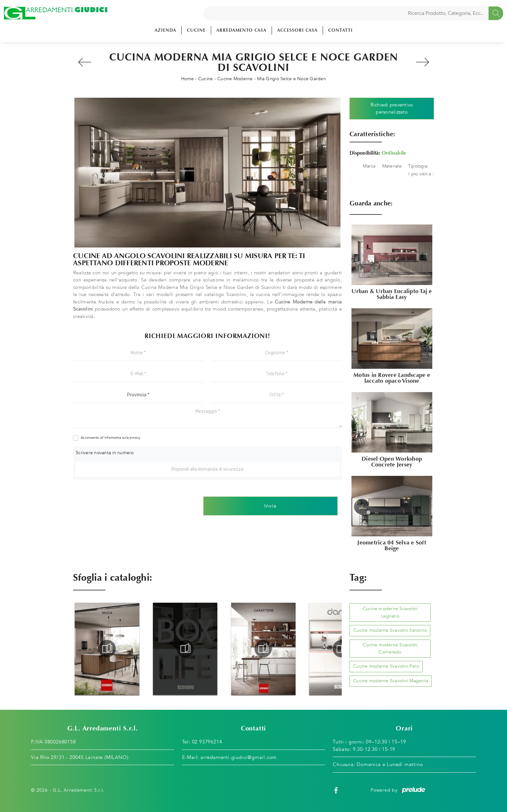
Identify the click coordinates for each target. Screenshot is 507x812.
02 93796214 (207, 742)
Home (187, 79)
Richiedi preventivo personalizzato (392, 109)
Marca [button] (369, 166)
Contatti (340, 30)
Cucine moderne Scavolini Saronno (390, 630)
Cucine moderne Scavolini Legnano (390, 612)
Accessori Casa (297, 30)
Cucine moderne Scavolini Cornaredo (390, 648)
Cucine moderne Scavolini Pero (386, 666)
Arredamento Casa (241, 30)
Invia (270, 506)
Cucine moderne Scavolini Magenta (391, 681)
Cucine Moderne (235, 79)
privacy (135, 438)
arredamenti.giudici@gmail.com (239, 757)
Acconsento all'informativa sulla (111, 438)
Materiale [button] (392, 166)
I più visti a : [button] (421, 174)
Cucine (196, 30)
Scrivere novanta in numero (105, 453)
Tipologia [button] (418, 166)
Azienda (165, 30)
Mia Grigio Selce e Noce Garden (291, 79)
